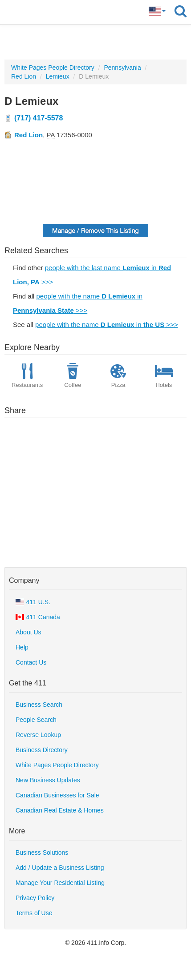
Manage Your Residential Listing (60, 883)
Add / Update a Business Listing (60, 868)
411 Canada (38, 617)
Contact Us (31, 662)
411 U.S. (33, 602)
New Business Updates (48, 780)
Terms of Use (34, 913)
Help (22, 647)
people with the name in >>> (107, 325)
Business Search (39, 705)
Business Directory (42, 750)
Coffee (73, 377)
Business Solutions (42, 853)
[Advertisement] (96, 42)
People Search (36, 720)
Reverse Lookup (38, 735)
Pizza (118, 377)
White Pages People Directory (57, 765)
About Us (28, 632)
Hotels (164, 377)
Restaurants (27, 377)
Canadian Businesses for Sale (57, 795)
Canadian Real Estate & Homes (60, 810)
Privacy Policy (35, 898)
